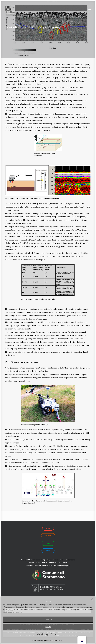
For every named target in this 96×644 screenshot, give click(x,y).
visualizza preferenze (48, 634)
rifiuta (48, 627)
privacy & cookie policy (53, 640)
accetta (48, 619)
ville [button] (48, 528)
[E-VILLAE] (10, 10)
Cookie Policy (38, 640)
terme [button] (48, 551)
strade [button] (48, 536)
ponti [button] (48, 543)
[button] (92, 599)
